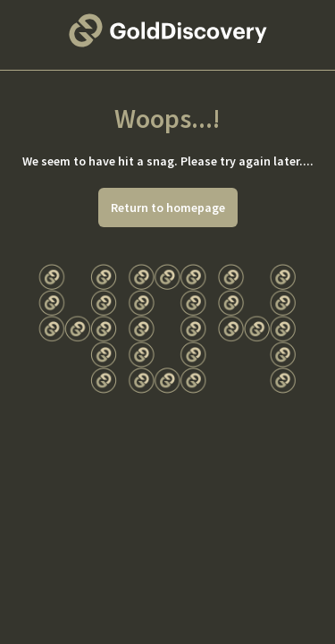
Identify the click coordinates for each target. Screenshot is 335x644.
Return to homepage (168, 208)
